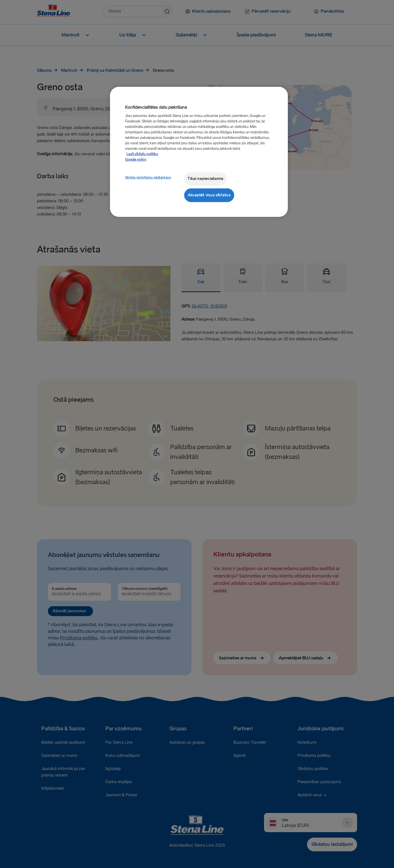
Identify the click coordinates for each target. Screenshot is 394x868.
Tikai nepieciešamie (205, 179)
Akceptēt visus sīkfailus (209, 195)
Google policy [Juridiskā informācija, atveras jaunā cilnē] (136, 160)
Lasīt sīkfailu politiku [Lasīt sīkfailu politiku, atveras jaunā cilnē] (142, 154)
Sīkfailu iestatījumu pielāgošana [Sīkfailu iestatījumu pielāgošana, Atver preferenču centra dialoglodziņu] (148, 178)
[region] (199, 152)
